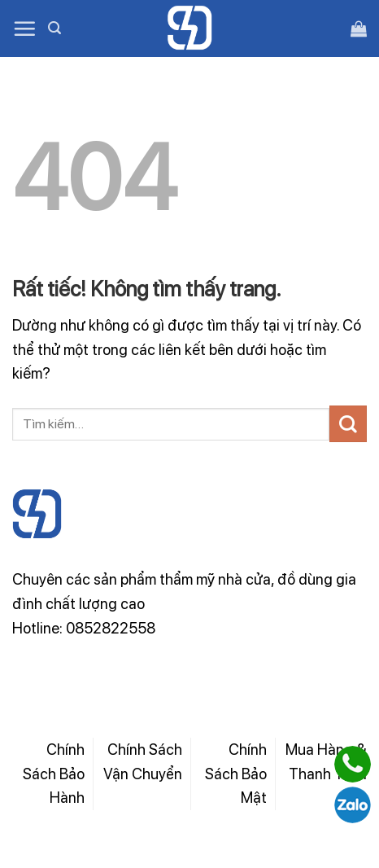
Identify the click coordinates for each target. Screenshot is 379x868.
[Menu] (24, 28)
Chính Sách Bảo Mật (236, 773)
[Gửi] (348, 424)
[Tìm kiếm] (54, 28)
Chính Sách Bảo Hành (54, 773)
